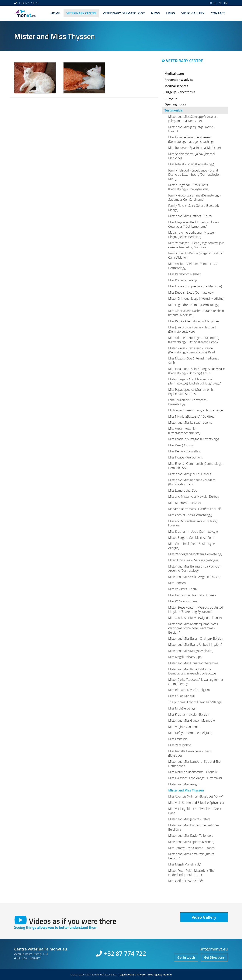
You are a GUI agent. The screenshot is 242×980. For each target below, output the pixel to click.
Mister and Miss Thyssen (186, 790)
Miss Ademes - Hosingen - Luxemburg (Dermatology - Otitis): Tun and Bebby (194, 340)
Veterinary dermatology (124, 13)
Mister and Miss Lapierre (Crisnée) (191, 842)
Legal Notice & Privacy (133, 975)
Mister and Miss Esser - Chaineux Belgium (196, 639)
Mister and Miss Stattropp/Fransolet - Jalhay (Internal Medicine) (193, 119)
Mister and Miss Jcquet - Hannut (190, 474)
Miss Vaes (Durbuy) (181, 445)
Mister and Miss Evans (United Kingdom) (195, 645)
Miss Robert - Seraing (183, 280)
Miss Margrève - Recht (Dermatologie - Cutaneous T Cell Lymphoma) (194, 224)
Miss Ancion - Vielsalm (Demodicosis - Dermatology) (193, 266)
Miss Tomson (177, 583)
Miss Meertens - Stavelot (185, 503)
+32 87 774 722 (125, 953)
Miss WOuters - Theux (183, 589)
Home (55, 13)
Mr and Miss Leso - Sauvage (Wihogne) (194, 560)
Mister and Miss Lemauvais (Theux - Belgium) (192, 856)
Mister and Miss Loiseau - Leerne (190, 423)
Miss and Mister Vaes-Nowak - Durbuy (194, 497)
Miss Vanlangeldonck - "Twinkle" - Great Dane (195, 811)
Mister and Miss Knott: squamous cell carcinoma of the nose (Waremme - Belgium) (193, 628)
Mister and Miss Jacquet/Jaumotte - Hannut (192, 129)
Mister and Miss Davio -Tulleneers (191, 836)
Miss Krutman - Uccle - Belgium (189, 714)
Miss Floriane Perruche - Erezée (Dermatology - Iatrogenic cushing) (191, 139)
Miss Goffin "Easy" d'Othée (186, 881)
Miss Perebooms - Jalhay (184, 274)
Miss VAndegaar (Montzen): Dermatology (195, 554)
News (155, 13)
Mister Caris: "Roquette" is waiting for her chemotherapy (196, 682)
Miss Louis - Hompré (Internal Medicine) (195, 286)
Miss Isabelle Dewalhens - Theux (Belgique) (190, 753)
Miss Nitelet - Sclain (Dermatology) (191, 164)
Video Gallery (193, 13)
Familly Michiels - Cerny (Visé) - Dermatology (189, 402)
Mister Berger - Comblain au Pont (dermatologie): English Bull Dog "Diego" (195, 381)
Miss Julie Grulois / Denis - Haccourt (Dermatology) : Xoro (192, 329)
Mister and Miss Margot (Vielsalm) (191, 651)
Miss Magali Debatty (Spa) (185, 657)
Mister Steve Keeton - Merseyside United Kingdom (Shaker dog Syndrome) (196, 610)
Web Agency (155, 975)
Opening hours (175, 104)
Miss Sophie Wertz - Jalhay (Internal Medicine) (192, 156)
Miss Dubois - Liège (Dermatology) (191, 292)
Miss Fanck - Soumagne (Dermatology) (194, 439)
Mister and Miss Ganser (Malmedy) (191, 720)
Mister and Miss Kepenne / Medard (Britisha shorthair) (192, 482)
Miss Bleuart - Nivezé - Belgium (189, 690)
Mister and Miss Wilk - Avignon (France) (194, 577)
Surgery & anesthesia (180, 92)
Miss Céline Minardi (181, 696)
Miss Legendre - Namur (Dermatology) (194, 305)
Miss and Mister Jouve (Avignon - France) (195, 618)
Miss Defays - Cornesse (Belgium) (190, 733)
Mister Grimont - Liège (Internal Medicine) (196, 299)
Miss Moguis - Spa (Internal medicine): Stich (194, 360)
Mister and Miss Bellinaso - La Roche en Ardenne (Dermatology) (195, 568)
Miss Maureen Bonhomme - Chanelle (193, 772)
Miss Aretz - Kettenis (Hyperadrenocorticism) (184, 431)
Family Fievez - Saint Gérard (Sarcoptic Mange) (194, 208)
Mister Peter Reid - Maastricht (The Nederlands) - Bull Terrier (191, 873)
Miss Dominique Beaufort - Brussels (192, 595)
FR (210, 3)
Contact (218, 13)
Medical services (176, 86)
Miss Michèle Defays (182, 708)
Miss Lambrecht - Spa (183, 490)
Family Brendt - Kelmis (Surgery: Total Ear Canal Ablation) (196, 255)
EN (226, 3)
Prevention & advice (179, 80)
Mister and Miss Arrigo (183, 784)
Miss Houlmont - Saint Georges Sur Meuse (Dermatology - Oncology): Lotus (197, 371)
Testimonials (174, 110)
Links (171, 13)
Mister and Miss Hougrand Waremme (193, 663)
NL (220, 3)
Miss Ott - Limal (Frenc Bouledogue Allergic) (192, 546)
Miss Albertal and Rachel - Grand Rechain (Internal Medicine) (196, 313)
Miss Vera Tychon (180, 745)
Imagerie (171, 98)
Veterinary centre (81, 13)
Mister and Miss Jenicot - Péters (189, 819)
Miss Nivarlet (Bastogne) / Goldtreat (192, 416)
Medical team (174, 74)
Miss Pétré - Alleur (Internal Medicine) (193, 321)
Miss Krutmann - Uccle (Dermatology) (193, 532)
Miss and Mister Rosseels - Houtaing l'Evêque (192, 523)
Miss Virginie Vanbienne (184, 727)
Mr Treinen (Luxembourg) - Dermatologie (196, 410)
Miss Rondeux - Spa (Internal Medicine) (194, 148)
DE (215, 3)
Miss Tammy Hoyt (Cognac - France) (192, 848)
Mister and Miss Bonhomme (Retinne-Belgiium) (194, 827)
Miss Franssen (178, 739)
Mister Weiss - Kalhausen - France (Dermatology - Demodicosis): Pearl (192, 350)
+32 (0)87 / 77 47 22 (28, 3)
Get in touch (186, 957)
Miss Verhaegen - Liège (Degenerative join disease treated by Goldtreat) (196, 245)
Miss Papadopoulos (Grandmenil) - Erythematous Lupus (191, 392)
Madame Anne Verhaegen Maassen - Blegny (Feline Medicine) (193, 235)
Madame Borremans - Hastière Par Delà (195, 509)
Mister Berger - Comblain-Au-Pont (191, 538)
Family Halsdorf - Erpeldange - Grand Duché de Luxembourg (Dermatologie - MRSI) (194, 175)
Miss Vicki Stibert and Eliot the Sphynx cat (196, 803)
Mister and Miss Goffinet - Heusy (190, 216)
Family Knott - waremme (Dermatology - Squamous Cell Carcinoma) (195, 197)
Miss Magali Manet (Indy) (185, 864)
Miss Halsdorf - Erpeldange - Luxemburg (195, 778)
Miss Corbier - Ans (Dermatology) (190, 515)
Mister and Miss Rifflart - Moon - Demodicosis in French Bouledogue (192, 671)
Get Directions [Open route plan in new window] (214, 957)
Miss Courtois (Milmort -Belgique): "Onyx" (196, 796)
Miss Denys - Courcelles (184, 451)
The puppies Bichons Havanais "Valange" (195, 702)
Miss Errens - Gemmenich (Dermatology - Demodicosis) (196, 466)
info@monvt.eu (214, 949)
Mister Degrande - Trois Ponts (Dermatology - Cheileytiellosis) (189, 187)
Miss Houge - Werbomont (185, 457)
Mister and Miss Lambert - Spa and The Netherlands (194, 764)
